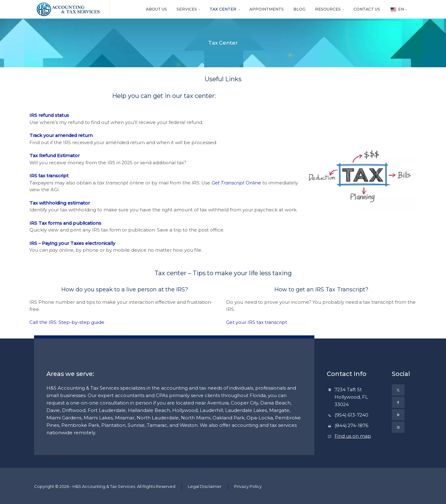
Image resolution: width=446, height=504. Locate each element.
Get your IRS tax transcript (257, 322)
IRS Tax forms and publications (65, 223)
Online (236, 183)
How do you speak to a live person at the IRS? (125, 289)
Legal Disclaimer (205, 486)
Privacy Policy (248, 486)
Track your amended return (62, 135)
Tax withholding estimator (60, 203)
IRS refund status (49, 115)
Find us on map (353, 436)
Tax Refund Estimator (55, 156)
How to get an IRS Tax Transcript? (321, 289)
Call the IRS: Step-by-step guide (67, 322)
